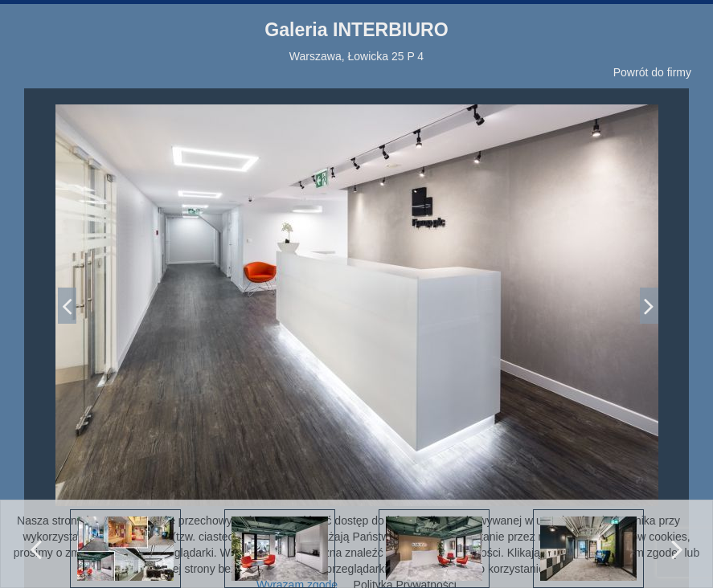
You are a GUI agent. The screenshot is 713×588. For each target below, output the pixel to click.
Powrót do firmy (652, 72)
